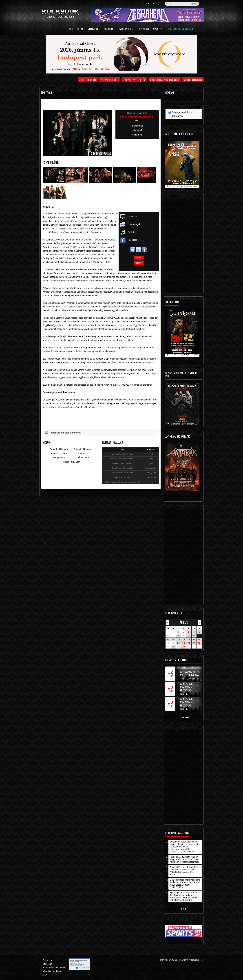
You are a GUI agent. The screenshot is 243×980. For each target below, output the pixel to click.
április (184, 622)
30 (184, 647)
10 (189, 636)
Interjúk (81, 29)
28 (173, 647)
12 (199, 636)
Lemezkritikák (143, 29)
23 (184, 643)
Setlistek (132, 232)
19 (199, 639)
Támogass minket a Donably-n (179, 29)
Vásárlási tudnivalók (52, 971)
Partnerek (47, 960)
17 (189, 639)
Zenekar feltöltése (110, 80)
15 (178, 639)
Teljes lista (184, 717)
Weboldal (132, 217)
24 (189, 643)
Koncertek (109, 29)
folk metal (137, 130)
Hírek (71, 29)
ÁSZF (45, 975)
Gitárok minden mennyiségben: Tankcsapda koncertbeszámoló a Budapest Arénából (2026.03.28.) (185, 884)
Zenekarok (94, 29)
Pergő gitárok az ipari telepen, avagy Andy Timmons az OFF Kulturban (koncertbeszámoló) (184, 859)
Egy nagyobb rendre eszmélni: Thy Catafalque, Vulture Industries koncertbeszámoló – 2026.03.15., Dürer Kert (184, 896)
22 (178, 643)
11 (194, 636)
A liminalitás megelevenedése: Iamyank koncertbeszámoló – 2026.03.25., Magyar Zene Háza (184, 871)
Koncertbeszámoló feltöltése (165, 80)
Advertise (157, 29)
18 (194, 639)
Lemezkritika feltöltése (135, 80)
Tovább (184, 909)
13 (168, 639)
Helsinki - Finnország (137, 113)
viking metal (137, 135)
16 (184, 639)
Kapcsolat (47, 964)
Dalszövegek (126, 29)
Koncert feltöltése (193, 80)
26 (199, 643)
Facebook (133, 240)
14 (173, 639)
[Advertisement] (101, 422)
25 (194, 643)
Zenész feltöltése (88, 80)
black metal (137, 126)
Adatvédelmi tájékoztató (54, 968)
